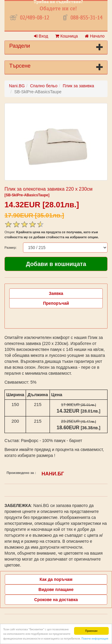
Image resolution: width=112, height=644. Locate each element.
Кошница (66, 36)
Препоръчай (56, 303)
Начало (95, 36)
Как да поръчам (56, 579)
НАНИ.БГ (53, 474)
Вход (41, 36)
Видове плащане (56, 589)
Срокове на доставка (56, 600)
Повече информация (95, 639)
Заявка (56, 293)
